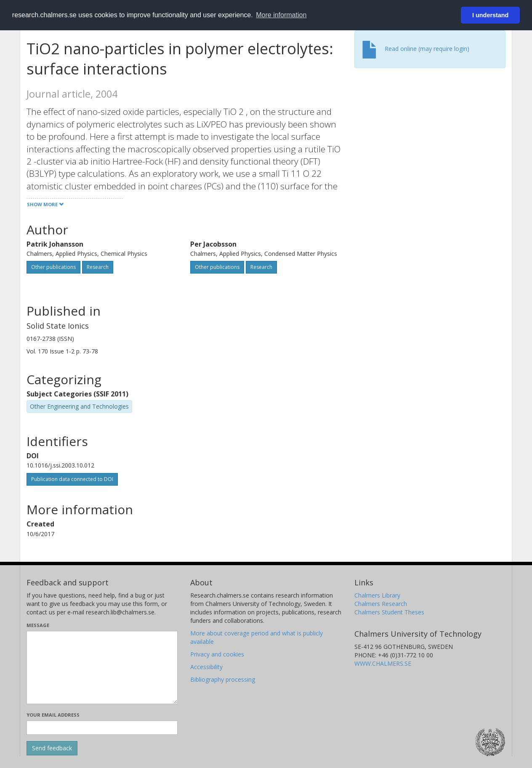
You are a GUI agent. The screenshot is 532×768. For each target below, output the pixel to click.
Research (98, 267)
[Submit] (52, 748)
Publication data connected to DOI (72, 479)
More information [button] (281, 15)
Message (38, 625)
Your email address (53, 715)
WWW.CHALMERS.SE (383, 663)
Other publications (53, 267)
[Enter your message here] (102, 667)
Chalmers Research (381, 604)
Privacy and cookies (217, 654)
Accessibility (206, 667)
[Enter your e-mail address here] (102, 728)
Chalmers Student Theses (389, 612)
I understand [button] (490, 15)
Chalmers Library (377, 595)
